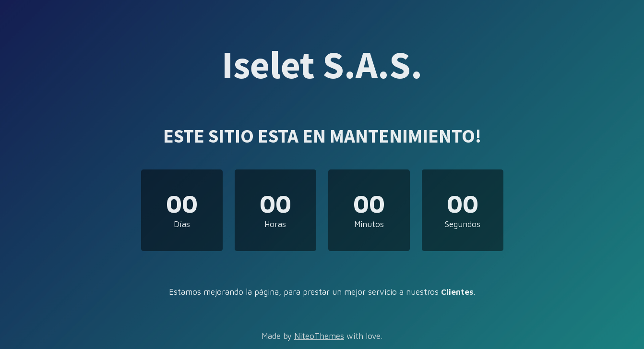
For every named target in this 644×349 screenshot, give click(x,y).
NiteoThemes (319, 336)
